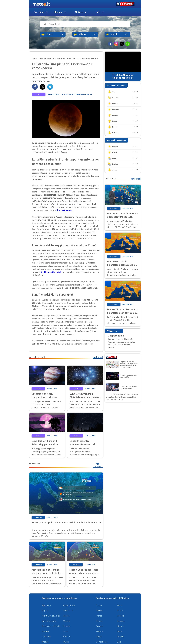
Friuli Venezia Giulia (51, 626)
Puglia (66, 642)
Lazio (65, 631)
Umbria (45, 631)
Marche (67, 621)
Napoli (99, 636)
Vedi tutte (98, 465)
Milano (120, 610)
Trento (99, 616)
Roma (120, 631)
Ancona (99, 626)
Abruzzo (67, 636)
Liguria (45, 610)
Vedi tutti (98, 357)
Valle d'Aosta (69, 605)
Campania (46, 636)
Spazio (39, 94)
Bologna (121, 621)
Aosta (120, 605)
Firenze (120, 626)
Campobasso (102, 642)
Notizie (79, 12)
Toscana (67, 626)
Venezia (121, 616)
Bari (119, 642)
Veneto (66, 616)
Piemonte (46, 605)
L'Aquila (120, 636)
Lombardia (68, 610)
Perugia (99, 631)
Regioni (58, 12)
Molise (45, 642)
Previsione (114, 208)
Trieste (99, 621)
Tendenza (38, 517)
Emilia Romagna (49, 621)
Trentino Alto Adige (51, 616)
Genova (99, 610)
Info (98, 12)
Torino (99, 605)
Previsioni (39, 12)
